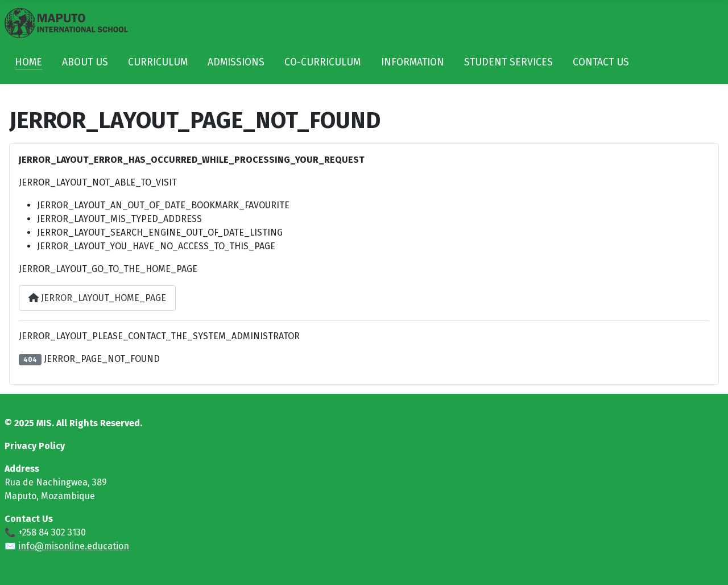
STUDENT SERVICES (508, 62)
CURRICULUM (158, 62)
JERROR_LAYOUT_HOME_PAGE (97, 298)
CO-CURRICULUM (322, 62)
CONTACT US (601, 62)
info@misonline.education (74, 546)
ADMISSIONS (236, 62)
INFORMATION (413, 62)
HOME (28, 62)
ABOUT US (85, 62)
